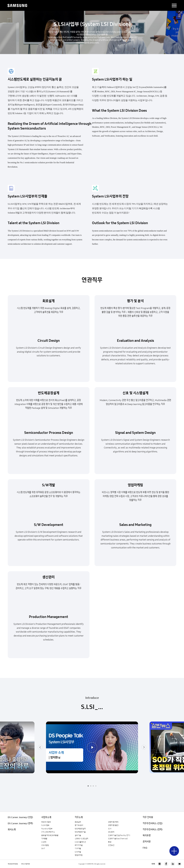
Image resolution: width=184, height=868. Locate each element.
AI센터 (44, 842)
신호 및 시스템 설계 (81, 839)
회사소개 (12, 830)
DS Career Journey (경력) (20, 823)
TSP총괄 (44, 839)
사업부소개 (46, 817)
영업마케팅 (79, 855)
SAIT (43, 849)
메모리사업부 (46, 822)
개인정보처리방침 (13, 864)
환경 (110, 842)
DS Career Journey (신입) (20, 817)
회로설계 (78, 822)
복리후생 (147, 835)
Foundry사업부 (47, 829)
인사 (110, 829)
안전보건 (111, 845)
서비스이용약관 (25, 864)
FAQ (145, 848)
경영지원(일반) (113, 825)
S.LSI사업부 (45, 825)
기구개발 (78, 849)
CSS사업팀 (45, 845)
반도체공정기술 (80, 832)
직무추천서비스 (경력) (153, 830)
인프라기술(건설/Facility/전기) (119, 835)
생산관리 (111, 832)
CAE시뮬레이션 (80, 842)
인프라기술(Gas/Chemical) (118, 839)
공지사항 (147, 842)
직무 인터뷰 (148, 817)
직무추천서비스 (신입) (153, 823)
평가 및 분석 (79, 825)
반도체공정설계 (80, 829)
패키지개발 (79, 845)
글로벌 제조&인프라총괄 (50, 835)
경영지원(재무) (113, 822)
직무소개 (79, 817)
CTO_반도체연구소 (48, 832)
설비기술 (78, 835)
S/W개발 (78, 852)
